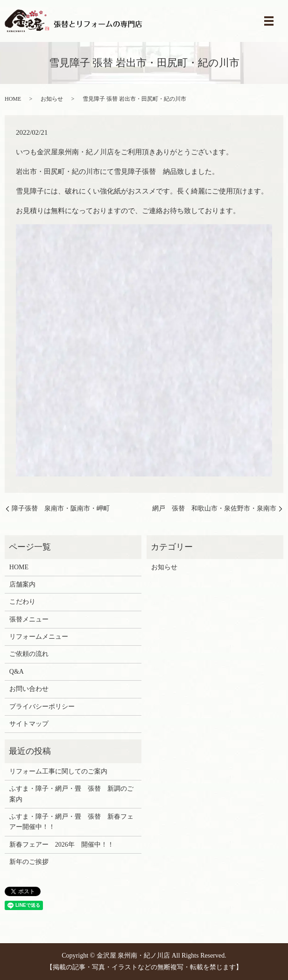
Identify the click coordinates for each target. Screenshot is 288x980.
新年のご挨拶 (29, 862)
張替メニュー (29, 619)
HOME (13, 99)
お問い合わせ (29, 689)
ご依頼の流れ (29, 654)
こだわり (22, 602)
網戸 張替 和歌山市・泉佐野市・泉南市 (214, 508)
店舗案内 (22, 584)
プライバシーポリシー (42, 707)
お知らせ (52, 99)
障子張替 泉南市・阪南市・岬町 (61, 508)
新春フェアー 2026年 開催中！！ (62, 845)
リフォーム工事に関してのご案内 (58, 771)
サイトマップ (29, 724)
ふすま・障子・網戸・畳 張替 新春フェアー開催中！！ (71, 822)
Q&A (17, 672)
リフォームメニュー (39, 637)
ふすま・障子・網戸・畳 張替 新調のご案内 (71, 794)
